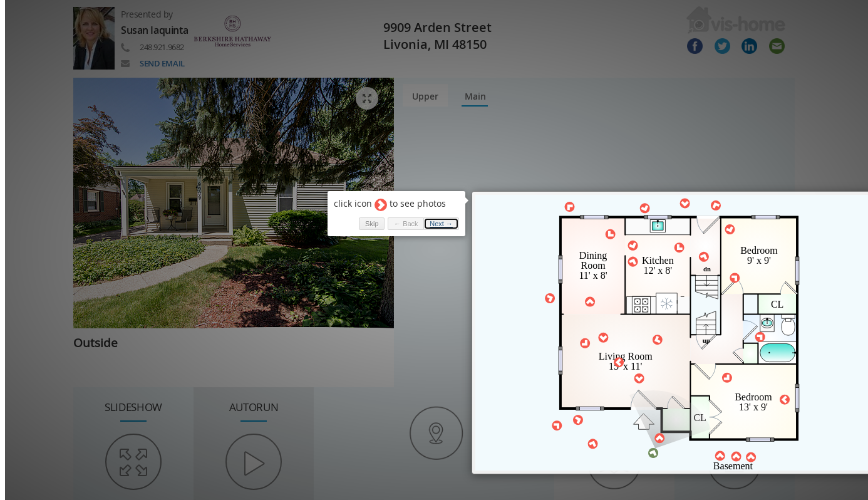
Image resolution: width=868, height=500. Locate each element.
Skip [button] (365, 217)
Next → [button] (435, 217)
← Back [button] (399, 217)
